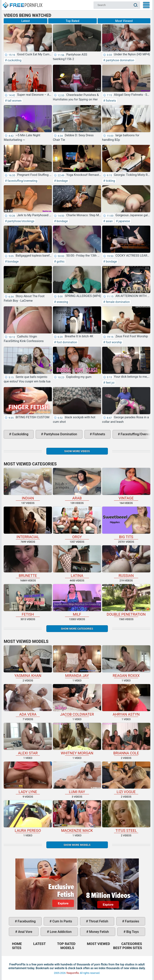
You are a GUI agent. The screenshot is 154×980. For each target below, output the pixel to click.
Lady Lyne (28, 778)
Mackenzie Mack (77, 816)
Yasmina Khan (28, 662)
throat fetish (98, 921)
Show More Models (77, 845)
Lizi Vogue (126, 778)
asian (109, 221)
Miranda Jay (77, 662)
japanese (124, 221)
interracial (28, 523)
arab (77, 484)
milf (77, 600)
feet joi (110, 383)
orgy (77, 523)
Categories (132, 944)
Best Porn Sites (128, 948)
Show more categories (77, 629)
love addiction (60, 932)
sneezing (62, 302)
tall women (14, 101)
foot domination (67, 342)
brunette (28, 562)
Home (22, 3)
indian (28, 484)
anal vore (25, 932)
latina (77, 562)
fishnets (110, 101)
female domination (117, 302)
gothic (60, 261)
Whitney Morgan (77, 739)
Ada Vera (28, 700)
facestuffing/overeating (22, 181)
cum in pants (62, 921)
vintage (126, 484)
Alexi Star (28, 739)
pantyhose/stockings (21, 221)
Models (67, 948)
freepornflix (73, 973)
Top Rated (73, 21)
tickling (110, 181)
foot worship (113, 342)
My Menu (146, 5)
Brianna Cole (126, 739)
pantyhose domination (120, 60)
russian (126, 562)
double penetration (126, 600)
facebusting (26, 921)
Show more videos (77, 451)
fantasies (132, 921)
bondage (62, 181)
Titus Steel (126, 816)
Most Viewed (124, 21)
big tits (126, 523)
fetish (28, 600)
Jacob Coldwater (77, 700)
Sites (17, 948)
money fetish (99, 932)
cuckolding (14, 60)
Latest (26, 21)
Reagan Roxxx (126, 662)
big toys (132, 932)
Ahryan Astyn (126, 700)
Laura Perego (28, 816)
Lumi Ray (77, 778)
